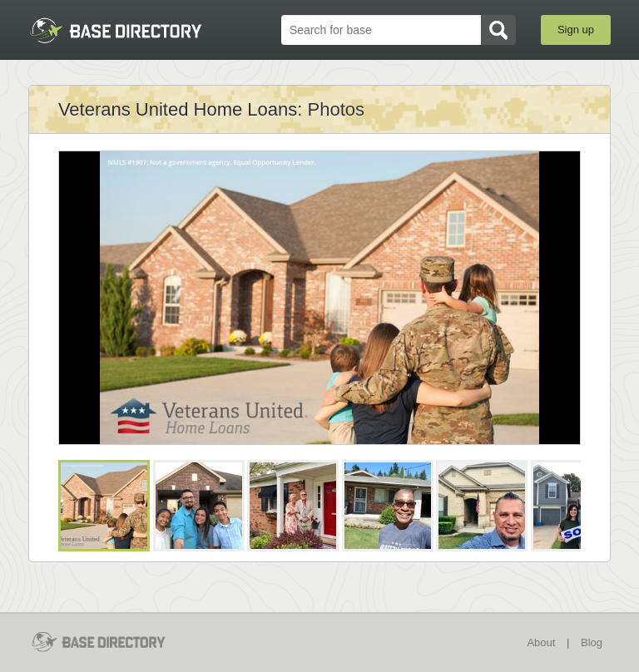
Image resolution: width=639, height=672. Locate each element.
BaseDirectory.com (116, 30)
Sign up (576, 30)
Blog (592, 642)
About (541, 642)
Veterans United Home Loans (178, 109)
